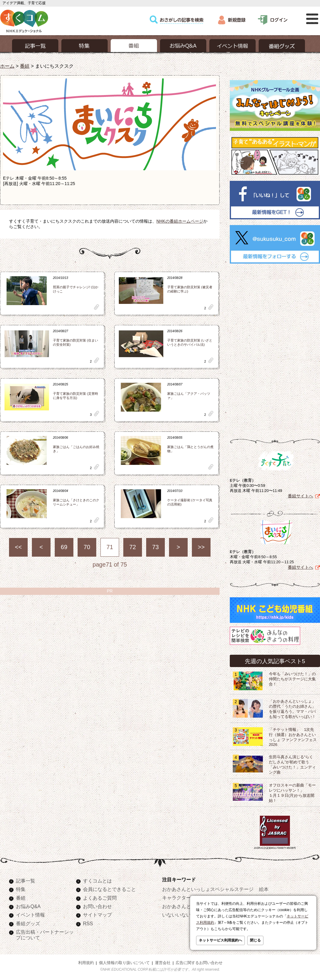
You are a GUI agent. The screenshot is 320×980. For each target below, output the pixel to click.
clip (97, 307)
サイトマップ (97, 915)
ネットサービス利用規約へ (220, 940)
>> (201, 547)
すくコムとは (97, 881)
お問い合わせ (97, 906)
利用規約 (86, 963)
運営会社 (163, 963)
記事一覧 (26, 881)
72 (133, 547)
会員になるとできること (109, 889)
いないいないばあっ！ (186, 915)
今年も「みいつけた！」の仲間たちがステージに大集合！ (292, 679)
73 (155, 547)
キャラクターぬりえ (184, 898)
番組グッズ (28, 923)
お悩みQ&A (28, 906)
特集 (21, 889)
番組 (25, 66)
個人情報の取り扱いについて (124, 963)
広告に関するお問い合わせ (199, 963)
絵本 (264, 889)
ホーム (7, 66)
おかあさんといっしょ (186, 906)
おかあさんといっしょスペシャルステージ (208, 889)
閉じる (255, 940)
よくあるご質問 (100, 898)
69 (64, 547)
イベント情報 (30, 915)
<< (18, 547)
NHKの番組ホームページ (180, 221)
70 (87, 547)
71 (110, 547)
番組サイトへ (300, 496)
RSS (88, 923)
